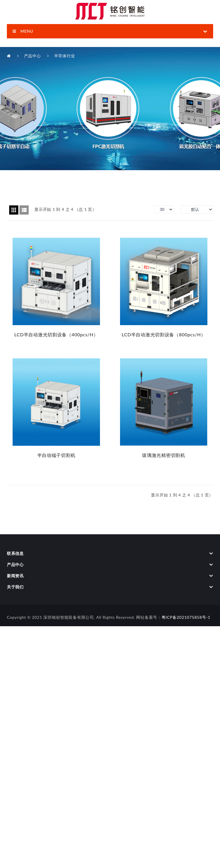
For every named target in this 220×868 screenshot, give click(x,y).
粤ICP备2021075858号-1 (186, 617)
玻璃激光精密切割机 (164, 455)
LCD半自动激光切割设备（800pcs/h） (164, 334)
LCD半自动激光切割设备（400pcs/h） (56, 334)
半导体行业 (65, 56)
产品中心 (33, 56)
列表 (24, 210)
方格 (14, 210)
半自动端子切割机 (56, 455)
